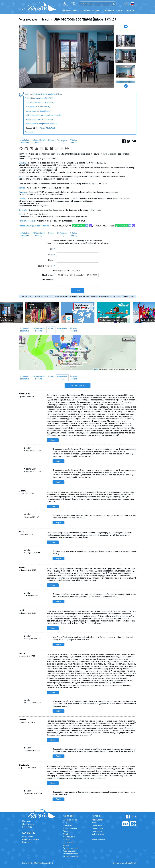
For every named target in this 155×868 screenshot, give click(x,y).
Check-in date (48, 275)
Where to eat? (97, 828)
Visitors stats (28, 837)
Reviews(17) (62, 141)
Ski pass (67, 823)
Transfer (67, 831)
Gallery (66, 845)
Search (45, 20)
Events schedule (98, 840)
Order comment (48, 280)
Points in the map (71, 854)
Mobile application (71, 857)
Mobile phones (98, 834)
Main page (26, 821)
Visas (94, 823)
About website (28, 824)
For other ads (28, 842)
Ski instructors (69, 837)
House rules (27, 827)
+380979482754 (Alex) (61, 226)
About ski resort (70, 820)
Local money (97, 831)
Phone (51, 260)
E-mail (52, 255)
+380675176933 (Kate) (104, 226)
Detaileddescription (25, 141)
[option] (66, 56)
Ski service (68, 842)
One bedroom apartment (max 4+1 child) (85, 19)
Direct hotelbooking (39, 141)
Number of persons (46, 266)
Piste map (68, 826)
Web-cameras (69, 851)
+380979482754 (32, 128)
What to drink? (97, 826)
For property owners (31, 839)
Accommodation (28, 20)
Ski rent (66, 840)
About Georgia (97, 820)
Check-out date (77, 275)
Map (120, 11)
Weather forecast (70, 848)
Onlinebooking (74, 141)
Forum (130, 11)
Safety (66, 834)
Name (52, 249)
